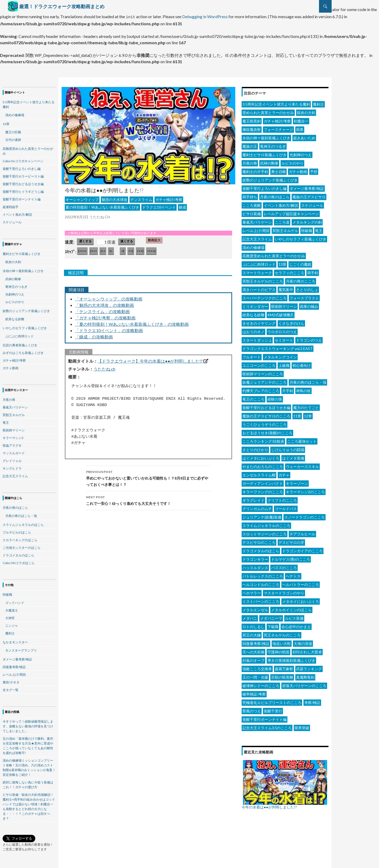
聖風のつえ (252, 709)
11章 (297, 414)
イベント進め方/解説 (281, 204)
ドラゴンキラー (255, 558)
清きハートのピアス (259, 288)
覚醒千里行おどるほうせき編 (266, 406)
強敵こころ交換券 (257, 667)
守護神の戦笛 (278, 650)
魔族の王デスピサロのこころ (266, 414)
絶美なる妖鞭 (253, 313)
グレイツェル (12, 459)
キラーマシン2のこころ (305, 490)
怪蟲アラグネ (12, 444)
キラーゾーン (297, 482)
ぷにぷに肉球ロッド (259, 263)
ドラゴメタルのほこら (261, 549)
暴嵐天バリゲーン (257, 221)
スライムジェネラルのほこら (23, 523)
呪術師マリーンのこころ (263, 372)
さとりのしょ (307, 288)
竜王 (319, 229)
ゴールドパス (286, 507)
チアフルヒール (302, 532)
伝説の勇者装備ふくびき (20, 344)
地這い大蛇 (282, 642)
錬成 (182, 206)
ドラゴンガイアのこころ (302, 549)
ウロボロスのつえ (282, 330)
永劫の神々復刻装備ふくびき (266, 136)
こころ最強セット (302, 440)
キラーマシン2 (13, 436)
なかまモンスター (15, 641)
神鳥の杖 (303, 389)
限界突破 (302, 726)
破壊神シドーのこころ (261, 684)
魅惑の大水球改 (114, 198)
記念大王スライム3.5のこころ (267, 726)
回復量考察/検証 (256, 642)
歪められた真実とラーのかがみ (268, 111)
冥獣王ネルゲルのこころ (263, 280)
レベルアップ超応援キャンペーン (291, 212)
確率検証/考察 (254, 692)
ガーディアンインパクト (263, 482)
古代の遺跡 (13, 138)
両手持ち (250, 195)
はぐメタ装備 (293, 457)
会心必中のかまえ (296, 625)
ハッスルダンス (255, 566)
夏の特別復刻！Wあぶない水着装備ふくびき (102, 206)
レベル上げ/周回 (256, 229)
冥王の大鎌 (252, 633)
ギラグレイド (253, 499)
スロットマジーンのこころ (265, 532)
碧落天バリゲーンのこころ (304, 684)
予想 (314, 170)
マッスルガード (14, 452)
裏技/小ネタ (11, 681)
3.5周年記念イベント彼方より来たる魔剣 (276, 103)
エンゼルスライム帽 (259, 473)
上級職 (284, 364)
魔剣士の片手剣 (255, 170)
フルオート (252, 355)
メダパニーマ (271, 617)
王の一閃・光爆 (255, 676)
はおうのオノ (253, 330)
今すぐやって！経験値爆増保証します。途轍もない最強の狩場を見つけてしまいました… (28, 725)
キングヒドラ (12, 467)
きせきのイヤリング (259, 322)
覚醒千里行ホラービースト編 (23, 175)
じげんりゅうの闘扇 (288, 448)
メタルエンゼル (255, 608)
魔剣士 (318, 103)
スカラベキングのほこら (20, 538)
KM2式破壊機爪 (281, 313)
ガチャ (284, 473)
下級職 (273, 625)
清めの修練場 (253, 246)
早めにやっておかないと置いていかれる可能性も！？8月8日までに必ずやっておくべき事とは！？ (148, 476)
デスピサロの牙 (291, 541)
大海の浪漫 (303, 642)
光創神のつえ (301, 153)
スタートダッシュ (257, 339)
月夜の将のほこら (275, 195)
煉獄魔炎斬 (252, 128)
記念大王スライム (257, 237)
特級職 (307, 229)
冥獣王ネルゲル (285, 229)
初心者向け (302, 364)
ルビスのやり (292, 162)
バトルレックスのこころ (263, 574)
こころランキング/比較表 (263, 440)
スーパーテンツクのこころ (265, 296)
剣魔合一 (301, 119)
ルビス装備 (294, 617)
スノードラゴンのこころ (305, 516)
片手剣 (288, 389)
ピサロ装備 (252, 212)
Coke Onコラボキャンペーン (23, 159)
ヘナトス (293, 574)
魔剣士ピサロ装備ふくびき (265, 153)
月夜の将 (250, 162)
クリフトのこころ (282, 499)
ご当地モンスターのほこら (22, 546)
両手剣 (313, 271)
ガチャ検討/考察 (169, 198)
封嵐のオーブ (253, 659)
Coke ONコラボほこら (19, 561)
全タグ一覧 (11, 688)
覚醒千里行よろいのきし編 (265, 187)
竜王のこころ (253, 398)
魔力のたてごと (306, 406)
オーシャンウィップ (82, 198)
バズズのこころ (284, 566)
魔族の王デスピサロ (309, 195)
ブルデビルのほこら (17, 531)
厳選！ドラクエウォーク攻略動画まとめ (62, 6)
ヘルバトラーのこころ (301, 583)
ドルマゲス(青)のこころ (291, 558)
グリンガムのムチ (257, 507)
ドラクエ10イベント (159, 206)
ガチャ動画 (298, 170)
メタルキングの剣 (307, 221)
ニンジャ (12, 624)
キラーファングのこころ (263, 490)
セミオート (284, 339)
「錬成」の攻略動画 (94, 335)
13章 (282, 263)
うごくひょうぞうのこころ (265, 423)
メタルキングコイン (280, 355)
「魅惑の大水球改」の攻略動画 (104, 304)
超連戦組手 (11, 205)
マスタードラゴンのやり (284, 591)
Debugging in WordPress (205, 16)
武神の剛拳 (269, 162)
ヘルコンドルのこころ (261, 583)
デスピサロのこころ (259, 541)
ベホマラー (252, 591)
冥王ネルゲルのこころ (282, 633)
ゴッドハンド (15, 601)
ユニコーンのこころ (259, 364)
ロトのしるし (253, 625)
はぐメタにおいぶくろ (261, 457)
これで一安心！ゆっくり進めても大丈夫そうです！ (148, 498)
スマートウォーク (257, 271)
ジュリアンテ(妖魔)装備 (262, 516)
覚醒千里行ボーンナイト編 (265, 718)
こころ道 (282, 221)
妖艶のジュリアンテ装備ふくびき (270, 178)
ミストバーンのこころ (261, 600)
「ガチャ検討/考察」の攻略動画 (105, 316)
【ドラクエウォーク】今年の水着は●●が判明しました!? (150, 359)
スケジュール (312, 204)
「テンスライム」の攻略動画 (102, 310)
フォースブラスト (304, 296)
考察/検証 (312, 701)
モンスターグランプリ (21, 649)
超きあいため (304, 136)
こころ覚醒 (252, 204)
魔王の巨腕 (13, 130)
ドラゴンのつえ (309, 339)
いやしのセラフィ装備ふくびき (301, 237)
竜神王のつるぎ (273, 145)
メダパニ (250, 617)
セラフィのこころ (290, 271)
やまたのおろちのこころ (263, 465)
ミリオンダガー (255, 305)
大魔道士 (12, 609)
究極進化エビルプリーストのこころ (272, 701)
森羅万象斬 (284, 667)
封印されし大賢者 (307, 650)
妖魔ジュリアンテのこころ (265, 381)
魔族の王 (250, 145)
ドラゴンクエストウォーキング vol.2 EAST (278, 347)
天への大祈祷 (253, 650)
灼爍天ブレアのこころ (261, 389)
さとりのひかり (255, 448)
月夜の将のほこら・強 (308, 381)
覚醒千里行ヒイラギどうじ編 (23, 190)
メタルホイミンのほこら (291, 608)
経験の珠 (275, 398)
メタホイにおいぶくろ (301, 600)
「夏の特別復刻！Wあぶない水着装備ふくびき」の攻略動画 (132, 322)
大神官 (10, 616)
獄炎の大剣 (306, 111)
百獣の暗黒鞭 (282, 676)
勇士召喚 (278, 170)
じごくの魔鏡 (300, 263)
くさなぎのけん (291, 322)
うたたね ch (104, 367)
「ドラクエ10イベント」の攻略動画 (109, 329)
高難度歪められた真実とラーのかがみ (274, 254)
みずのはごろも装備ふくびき (23, 351)
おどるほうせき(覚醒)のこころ (267, 431)
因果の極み (309, 305)
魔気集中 (286, 288)
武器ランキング (309, 667)
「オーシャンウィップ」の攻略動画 (109, 297)
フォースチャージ (278, 128)
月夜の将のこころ (301, 280)
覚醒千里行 (273, 709)
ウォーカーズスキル (302, 465)
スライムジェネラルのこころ (266, 524)
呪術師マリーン (284, 305)
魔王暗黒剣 (252, 119)
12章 (308, 414)
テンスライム (141, 198)
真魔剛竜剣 (305, 676)
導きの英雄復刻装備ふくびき (291, 659)
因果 (300, 128)
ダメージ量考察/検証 (307, 187)
